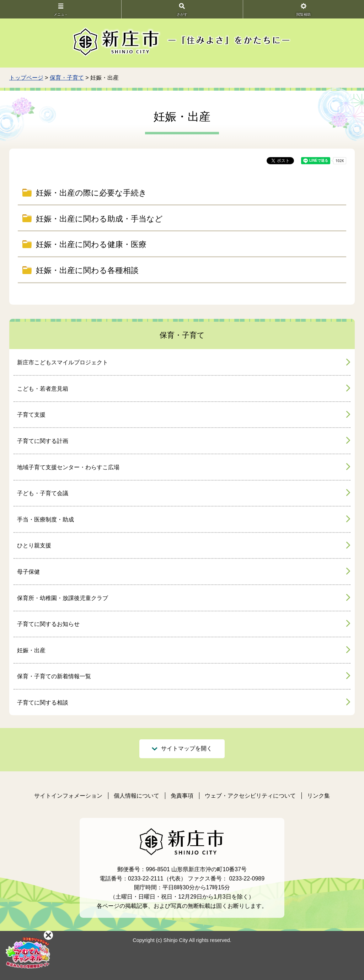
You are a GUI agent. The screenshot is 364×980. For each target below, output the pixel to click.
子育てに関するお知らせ (48, 624)
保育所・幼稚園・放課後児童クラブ (63, 598)
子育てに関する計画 (43, 441)
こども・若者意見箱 (43, 389)
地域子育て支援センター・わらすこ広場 (68, 467)
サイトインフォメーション (68, 796)
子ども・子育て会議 (43, 493)
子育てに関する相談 (43, 703)
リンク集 (318, 796)
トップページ (26, 78)
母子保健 (28, 572)
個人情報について (136, 796)
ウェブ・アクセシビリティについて (250, 796)
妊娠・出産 (31, 650)
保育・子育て (67, 78)
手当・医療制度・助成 (45, 520)
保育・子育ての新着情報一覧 (54, 676)
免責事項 (182, 796)
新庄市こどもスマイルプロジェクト (63, 362)
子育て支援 (31, 415)
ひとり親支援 (34, 545)
